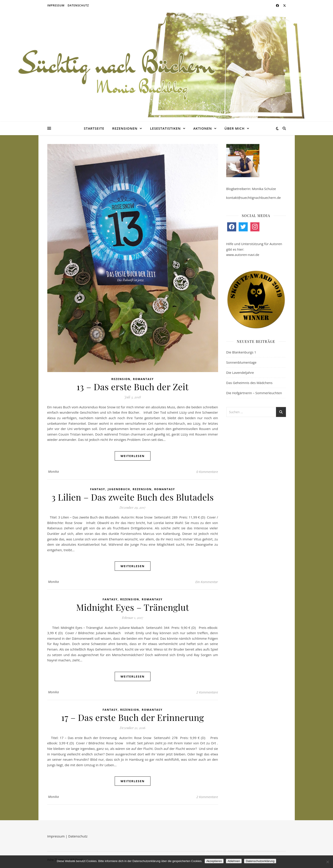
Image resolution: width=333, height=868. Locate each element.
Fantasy (98, 489)
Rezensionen (125, 128)
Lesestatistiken (165, 128)
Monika (54, 471)
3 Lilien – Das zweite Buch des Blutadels (133, 497)
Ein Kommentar (207, 582)
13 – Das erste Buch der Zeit (133, 387)
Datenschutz (78, 5)
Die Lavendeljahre (240, 373)
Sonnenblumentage (241, 362)
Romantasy (143, 379)
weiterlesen (132, 456)
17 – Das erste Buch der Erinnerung (133, 717)
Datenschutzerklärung (260, 861)
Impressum (56, 5)
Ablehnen (234, 861)
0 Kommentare (207, 472)
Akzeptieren (214, 861)
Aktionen (203, 128)
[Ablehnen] (327, 862)
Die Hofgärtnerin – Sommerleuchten (254, 393)
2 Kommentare (207, 692)
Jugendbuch (119, 489)
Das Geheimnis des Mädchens (249, 383)
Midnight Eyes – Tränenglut (133, 607)
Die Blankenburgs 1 (241, 352)
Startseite (94, 128)
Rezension (121, 379)
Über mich (235, 128)
